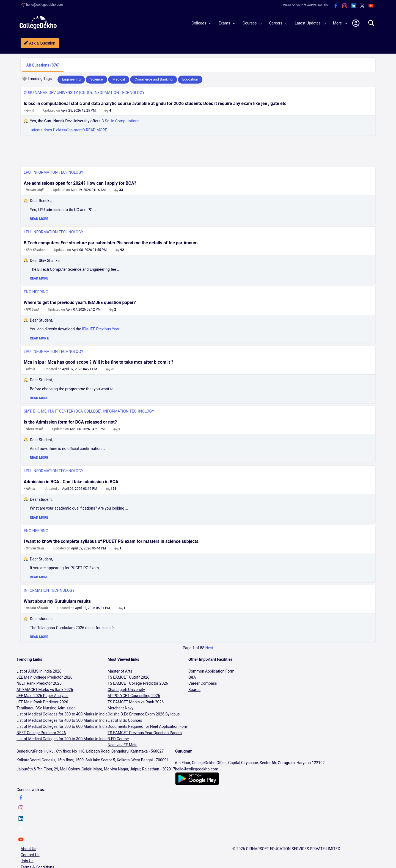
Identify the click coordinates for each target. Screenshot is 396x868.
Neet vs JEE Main (122, 745)
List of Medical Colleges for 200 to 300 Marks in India (62, 739)
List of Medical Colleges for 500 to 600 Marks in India (62, 726)
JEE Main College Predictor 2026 (44, 677)
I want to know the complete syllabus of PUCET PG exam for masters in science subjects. (112, 541)
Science (96, 79)
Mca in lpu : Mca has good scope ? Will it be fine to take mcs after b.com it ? (98, 362)
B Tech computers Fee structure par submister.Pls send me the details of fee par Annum (111, 243)
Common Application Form (211, 671)
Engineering (71, 79)
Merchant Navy (120, 708)
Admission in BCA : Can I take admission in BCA (71, 482)
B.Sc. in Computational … (123, 121)
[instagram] (345, 6)
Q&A (192, 677)
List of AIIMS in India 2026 (39, 671)
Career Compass (203, 683)
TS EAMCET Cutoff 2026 (128, 677)
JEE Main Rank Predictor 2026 (42, 702)
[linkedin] (353, 6)
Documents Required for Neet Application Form (148, 726)
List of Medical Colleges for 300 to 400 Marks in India (62, 714)
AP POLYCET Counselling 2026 (134, 696)
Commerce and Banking (153, 79)
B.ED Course (118, 739)
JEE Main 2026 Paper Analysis (42, 696)
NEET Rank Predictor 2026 (39, 683)
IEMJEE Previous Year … (102, 329)
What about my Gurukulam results (57, 601)
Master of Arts (120, 671)
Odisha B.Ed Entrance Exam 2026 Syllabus (144, 714)
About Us (28, 849)
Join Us (27, 861)
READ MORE (39, 219)
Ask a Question (42, 43)
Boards (194, 690)
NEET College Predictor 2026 (41, 733)
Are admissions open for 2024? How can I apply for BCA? (80, 183)
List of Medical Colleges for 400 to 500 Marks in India (62, 720)
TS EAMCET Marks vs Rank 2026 (136, 702)
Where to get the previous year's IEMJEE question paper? (80, 302)
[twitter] (362, 6)
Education (190, 79)
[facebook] (336, 6)
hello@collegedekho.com (45, 5)
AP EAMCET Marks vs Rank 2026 (45, 690)
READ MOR (39, 338)
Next (209, 648)
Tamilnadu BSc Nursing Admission (46, 708)
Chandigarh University (126, 690)
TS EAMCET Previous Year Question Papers (145, 733)
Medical (119, 79)
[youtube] (371, 6)
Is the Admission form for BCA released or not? (70, 422)
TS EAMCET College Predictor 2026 (138, 683)
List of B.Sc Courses (125, 720)
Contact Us (30, 855)
